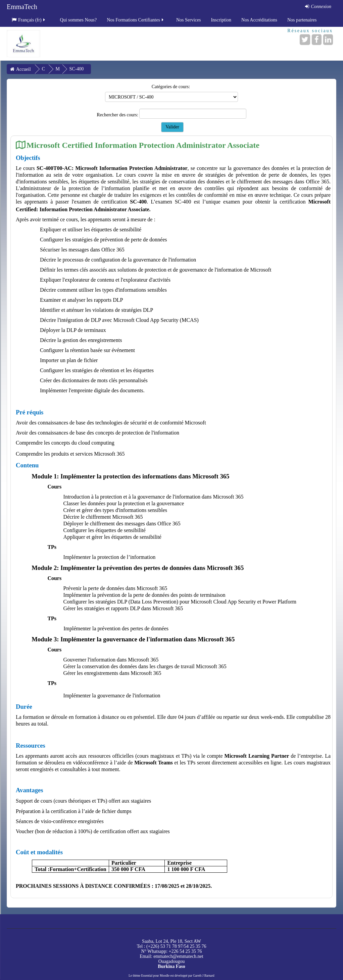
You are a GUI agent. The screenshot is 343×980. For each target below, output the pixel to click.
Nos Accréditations (259, 20)
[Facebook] (317, 40)
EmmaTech (22, 7)
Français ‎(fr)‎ (29, 20)
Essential (147, 976)
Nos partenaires (302, 20)
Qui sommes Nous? (79, 20)
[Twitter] (305, 40)
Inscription (221, 20)
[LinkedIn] (328, 40)
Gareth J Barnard (204, 976)
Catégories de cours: (171, 87)
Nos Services (189, 20)
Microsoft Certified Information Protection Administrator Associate (143, 145)
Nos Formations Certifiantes (136, 20)
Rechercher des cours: (118, 115)
